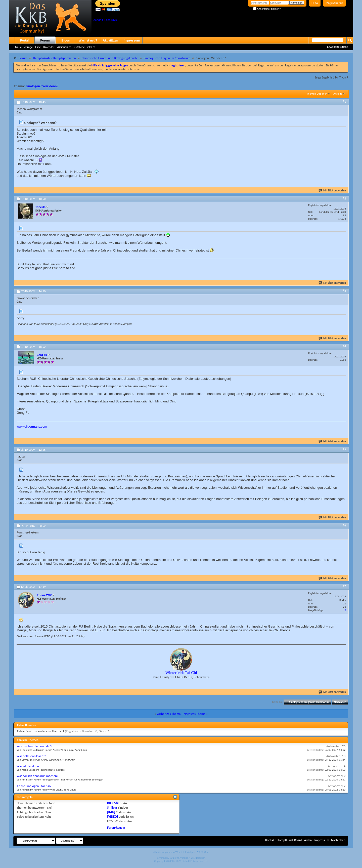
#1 (344, 102)
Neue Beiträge (24, 47)
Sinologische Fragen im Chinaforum (167, 58)
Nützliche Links (83, 47)
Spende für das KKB (104, 20)
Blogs (65, 40)
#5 (344, 449)
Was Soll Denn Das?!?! (31, 756)
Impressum (132, 40)
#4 (344, 346)
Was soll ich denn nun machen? (37, 776)
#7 (344, 586)
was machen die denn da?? (35, 746)
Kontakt (270, 840)
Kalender (49, 47)
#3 (344, 291)
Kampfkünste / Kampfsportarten (54, 58)
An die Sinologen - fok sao (34, 786)
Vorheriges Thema (169, 714)
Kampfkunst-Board (290, 840)
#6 (344, 525)
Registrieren (334, 3)
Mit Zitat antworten (332, 191)
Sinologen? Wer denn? (42, 86)
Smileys (112, 808)
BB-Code (113, 803)
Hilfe (315, 3)
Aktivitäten (110, 40)
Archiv (308, 840)
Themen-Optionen (317, 94)
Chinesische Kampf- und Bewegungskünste (110, 58)
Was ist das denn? (29, 766)
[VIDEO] (112, 817)
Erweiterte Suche (338, 47)
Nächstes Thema (194, 714)
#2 (344, 198)
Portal (24, 40)
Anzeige (338, 94)
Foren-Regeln (116, 828)
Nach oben (340, 702)
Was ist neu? (88, 40)
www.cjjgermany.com (32, 426)
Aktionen (62, 47)
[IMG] (111, 812)
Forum (45, 40)
